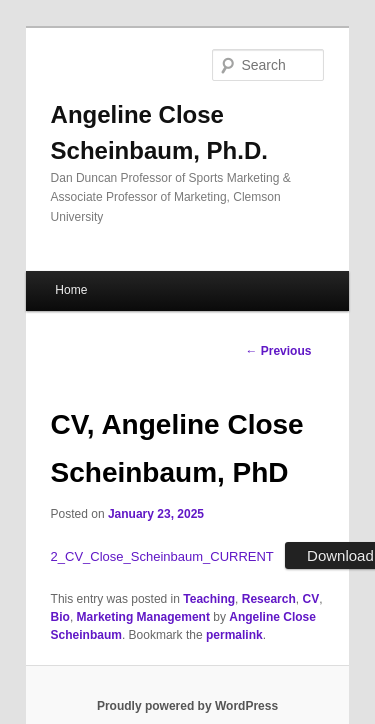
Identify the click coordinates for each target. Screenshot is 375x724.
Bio (60, 617)
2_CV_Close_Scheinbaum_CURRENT (162, 556)
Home (71, 290)
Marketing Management (143, 617)
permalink (234, 635)
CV (310, 599)
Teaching (209, 599)
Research (269, 599)
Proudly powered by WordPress (187, 706)
